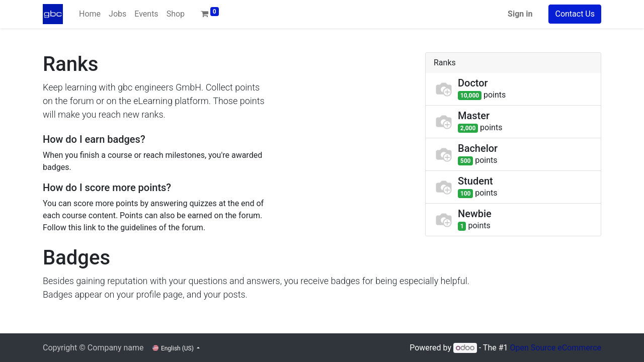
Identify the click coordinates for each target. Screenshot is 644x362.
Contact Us (575, 14)
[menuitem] (90, 14)
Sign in (520, 14)
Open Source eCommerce (555, 348)
